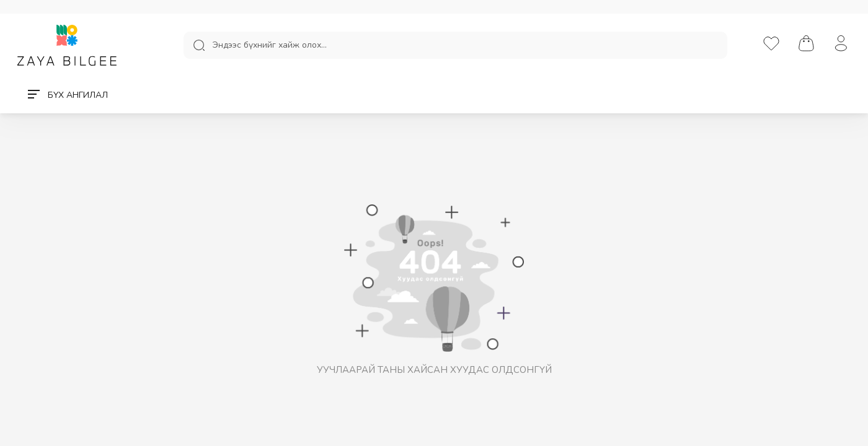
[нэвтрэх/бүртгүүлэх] (841, 45)
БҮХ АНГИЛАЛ (68, 95)
